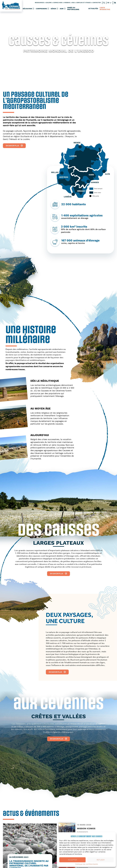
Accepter (72, 860)
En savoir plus (14, 146)
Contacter (97, 3)
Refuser (101, 860)
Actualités (93, 9)
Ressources (39, 3)
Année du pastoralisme (74, 9)
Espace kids (58, 3)
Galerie (49, 3)
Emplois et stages (84, 3)
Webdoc (67, 3)
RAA (73, 3)
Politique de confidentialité (87, 864)
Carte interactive (105, 9)
